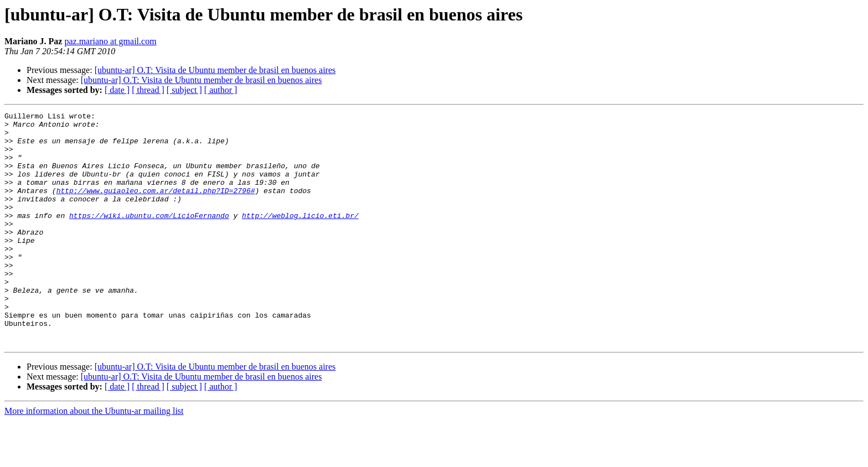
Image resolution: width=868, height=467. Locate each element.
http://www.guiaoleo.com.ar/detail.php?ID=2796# (156, 207)
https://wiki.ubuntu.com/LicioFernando (149, 237)
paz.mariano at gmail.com (110, 41)
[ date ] (117, 90)
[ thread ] (148, 90)
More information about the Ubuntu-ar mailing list (94, 457)
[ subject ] (184, 90)
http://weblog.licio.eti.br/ (300, 237)
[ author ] (221, 90)
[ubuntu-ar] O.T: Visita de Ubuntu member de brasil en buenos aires (215, 70)
